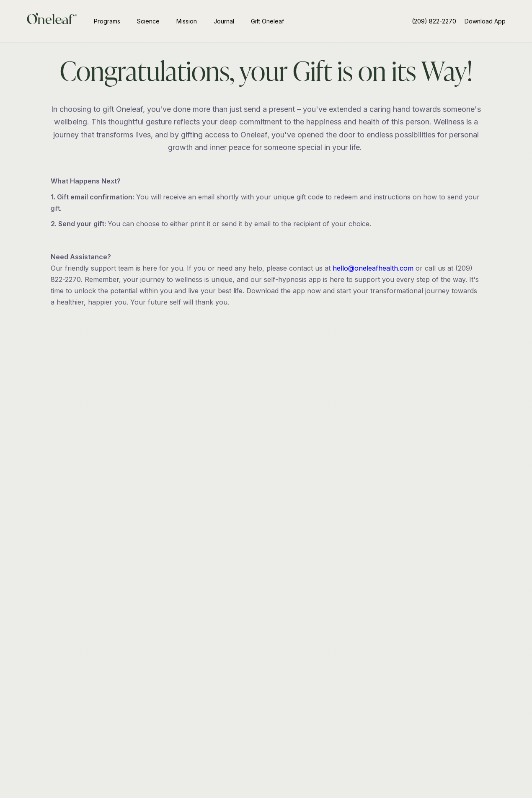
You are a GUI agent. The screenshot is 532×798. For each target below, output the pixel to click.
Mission (187, 21)
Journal (224, 21)
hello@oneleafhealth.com (373, 268)
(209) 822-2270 (434, 21)
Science (148, 21)
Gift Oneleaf (267, 21)
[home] (52, 21)
